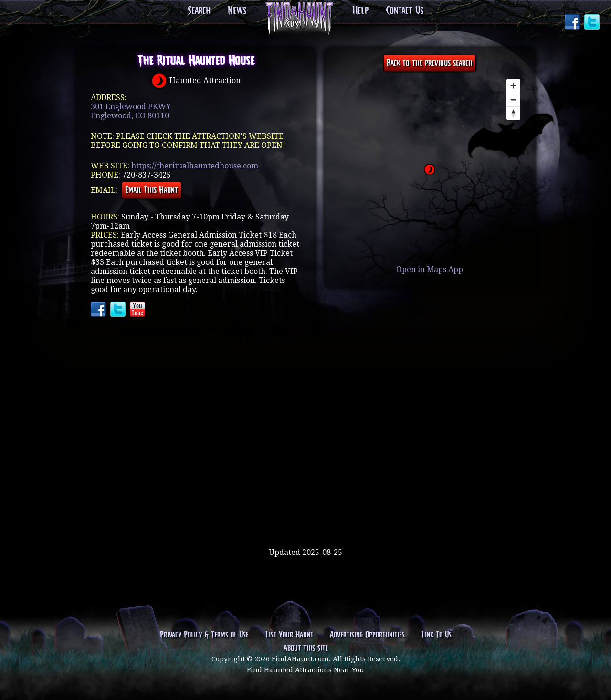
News (237, 11)
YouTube (138, 310)
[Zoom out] (513, 99)
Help (360, 11)
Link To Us (437, 635)
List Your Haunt (289, 635)
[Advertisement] (305, 517)
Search (199, 11)
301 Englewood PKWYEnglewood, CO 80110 (131, 111)
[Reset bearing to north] (513, 113)
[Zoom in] (513, 86)
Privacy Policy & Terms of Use (204, 635)
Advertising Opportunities (367, 635)
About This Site (306, 648)
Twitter (593, 23)
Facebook (573, 23)
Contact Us (405, 11)
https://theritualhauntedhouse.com (195, 166)
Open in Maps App (430, 269)
